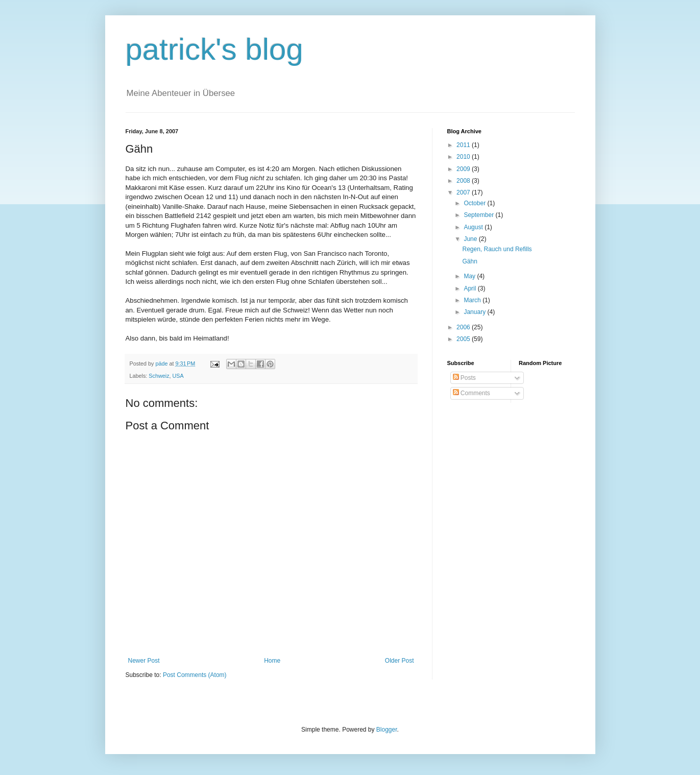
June (471, 239)
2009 (464, 169)
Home (272, 661)
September (479, 215)
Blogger (387, 730)
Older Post (400, 661)
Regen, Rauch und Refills (497, 249)
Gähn (469, 261)
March (473, 300)
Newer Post (144, 661)
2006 (464, 327)
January (475, 312)
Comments (472, 393)
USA (178, 376)
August (474, 227)
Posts (464, 378)
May (470, 276)
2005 (464, 339)
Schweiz (159, 376)
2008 (464, 181)
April (470, 288)
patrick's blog (214, 49)
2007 (464, 192)
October (475, 203)
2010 (464, 157)
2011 (464, 145)
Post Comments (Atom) (195, 675)
